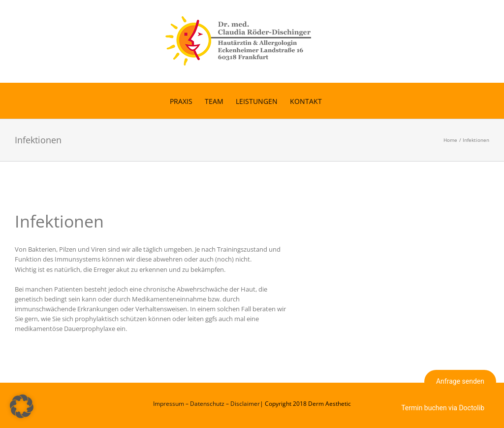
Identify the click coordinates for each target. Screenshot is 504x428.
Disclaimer (245, 404)
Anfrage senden (460, 381)
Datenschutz (207, 404)
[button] (22, 406)
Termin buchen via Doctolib (443, 408)
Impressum (169, 404)
